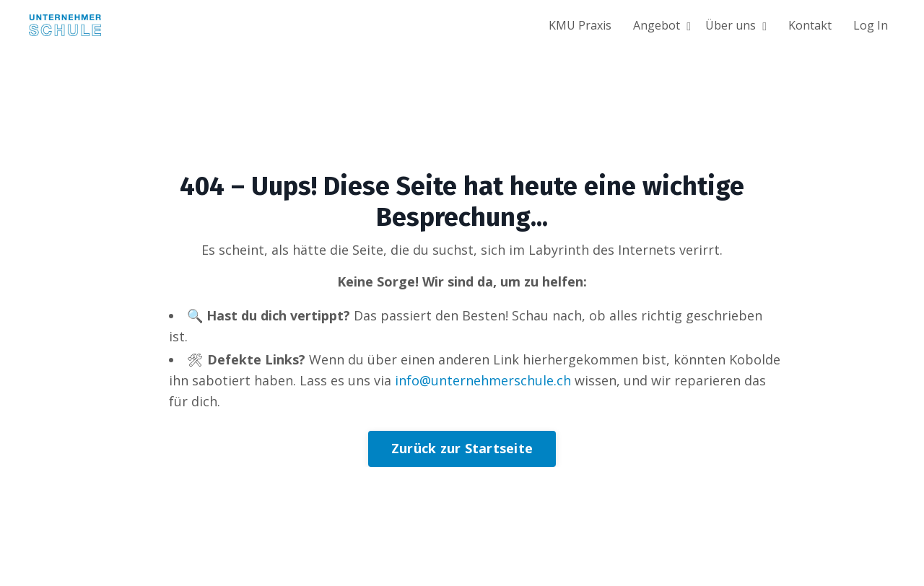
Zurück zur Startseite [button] (462, 448)
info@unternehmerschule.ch (483, 380)
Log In (871, 25)
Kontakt (810, 25)
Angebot (662, 25)
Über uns (736, 25)
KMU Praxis (580, 25)
